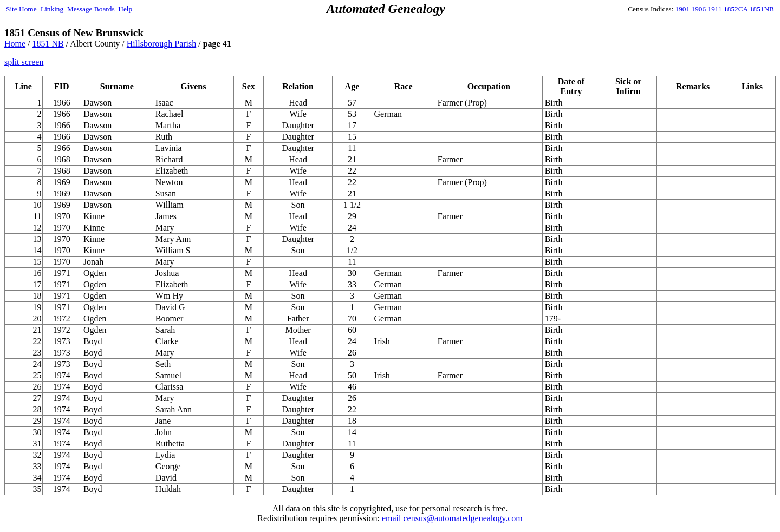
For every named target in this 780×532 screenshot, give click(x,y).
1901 (683, 9)
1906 (699, 9)
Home (15, 44)
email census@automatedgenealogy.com (452, 518)
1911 (715, 9)
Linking (52, 9)
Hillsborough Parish (161, 44)
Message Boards (91, 9)
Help (125, 9)
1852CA (736, 9)
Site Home (21, 9)
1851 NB (48, 44)
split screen (24, 62)
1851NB (762, 9)
